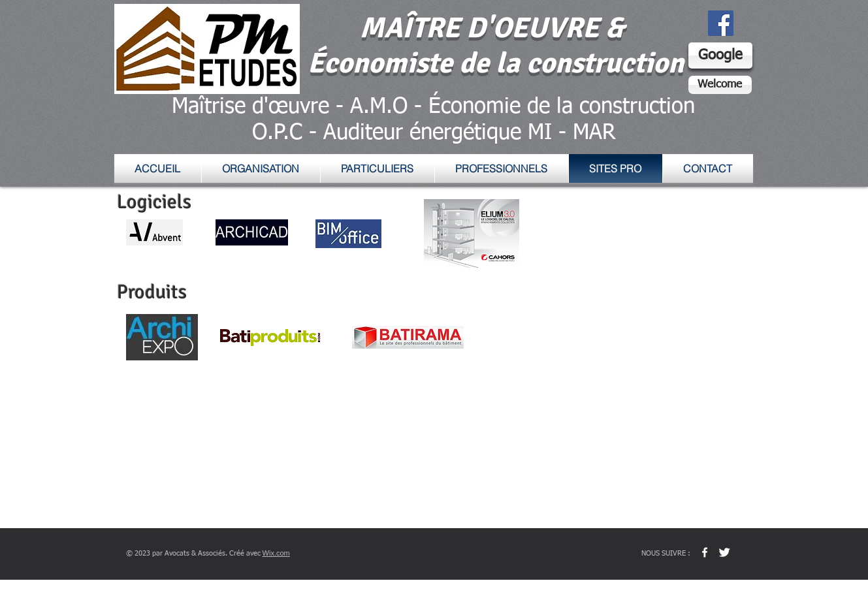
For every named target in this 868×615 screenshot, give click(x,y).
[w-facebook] (705, 552)
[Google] (720, 55)
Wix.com (276, 553)
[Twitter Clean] (724, 552)
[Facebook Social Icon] (721, 23)
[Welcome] (720, 85)
